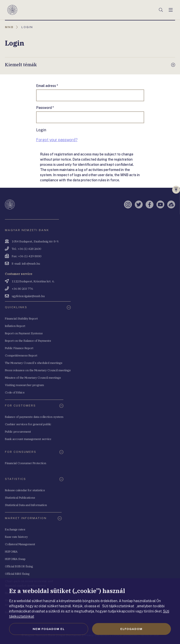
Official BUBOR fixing (19, 566)
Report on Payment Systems (24, 333)
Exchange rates (15, 529)
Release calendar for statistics (25, 490)
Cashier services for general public (28, 424)
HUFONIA (11, 551)
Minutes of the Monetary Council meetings (33, 378)
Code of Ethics (15, 392)
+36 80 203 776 (22, 289)
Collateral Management (20, 544)
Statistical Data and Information (26, 505)
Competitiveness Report (21, 355)
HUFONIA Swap (15, 559)
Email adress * (47, 86)
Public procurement (18, 432)
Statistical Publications (20, 498)
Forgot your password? (57, 140)
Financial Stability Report (21, 318)
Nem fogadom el (49, 629)
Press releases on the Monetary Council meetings (38, 370)
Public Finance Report (19, 348)
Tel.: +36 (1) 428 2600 (26, 249)
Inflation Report (15, 326)
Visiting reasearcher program (24, 385)
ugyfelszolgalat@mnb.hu (28, 296)
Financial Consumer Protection (26, 463)
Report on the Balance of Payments (28, 341)
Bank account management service (28, 439)
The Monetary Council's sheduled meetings (34, 363)
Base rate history (16, 537)
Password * (45, 108)
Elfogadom (131, 629)
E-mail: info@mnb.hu (26, 263)
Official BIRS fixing (17, 574)
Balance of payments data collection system (34, 417)
